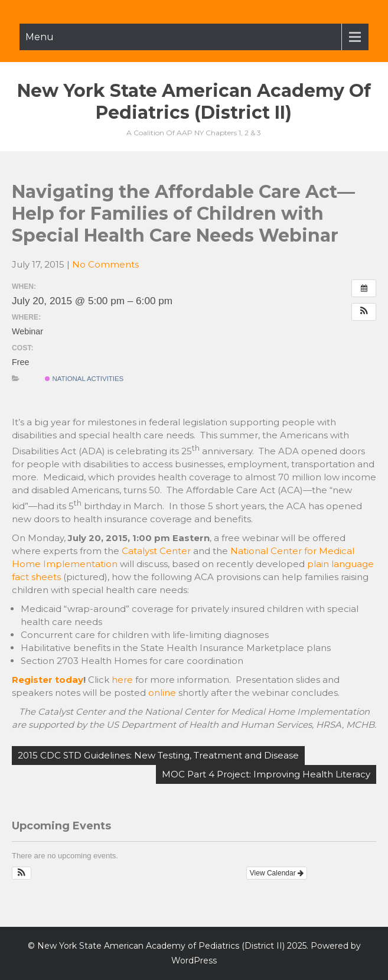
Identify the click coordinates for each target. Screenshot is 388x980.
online (162, 693)
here (122, 680)
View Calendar (277, 873)
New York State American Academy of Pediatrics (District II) (194, 102)
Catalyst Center (156, 551)
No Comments (105, 264)
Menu (40, 37)
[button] (364, 312)
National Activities (84, 379)
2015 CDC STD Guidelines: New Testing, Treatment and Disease (158, 755)
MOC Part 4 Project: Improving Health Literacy (266, 774)
